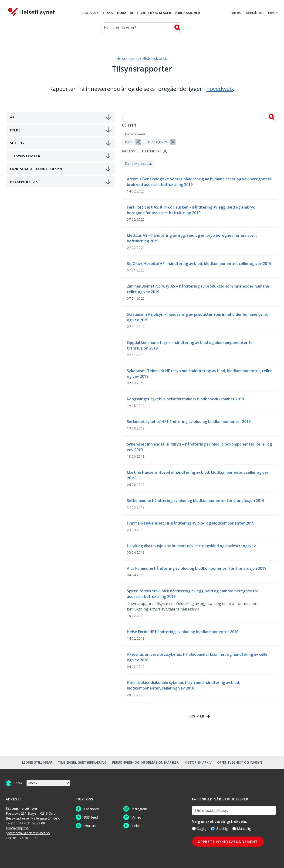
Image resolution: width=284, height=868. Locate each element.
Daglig (199, 829)
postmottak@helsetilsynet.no (28, 833)
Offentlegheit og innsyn (240, 762)
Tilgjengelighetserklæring (82, 762)
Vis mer (197, 716)
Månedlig (242, 829)
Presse (273, 13)
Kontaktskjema (17, 828)
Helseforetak (24, 182)
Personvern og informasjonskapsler (145, 762)
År (12, 117)
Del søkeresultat (139, 163)
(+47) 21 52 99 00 (32, 823)
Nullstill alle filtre (142, 151)
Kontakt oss (255, 13)
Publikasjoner (187, 13)
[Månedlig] (234, 829)
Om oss (236, 13)
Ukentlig (219, 829)
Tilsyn (108, 13)
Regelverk (90, 13)
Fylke (15, 130)
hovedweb (220, 89)
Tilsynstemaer (25, 156)
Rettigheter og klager (150, 13)
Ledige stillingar (37, 762)
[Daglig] (194, 829)
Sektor (17, 143)
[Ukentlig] (213, 829)
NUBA (122, 13)
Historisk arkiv (198, 762)
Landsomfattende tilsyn (36, 169)
